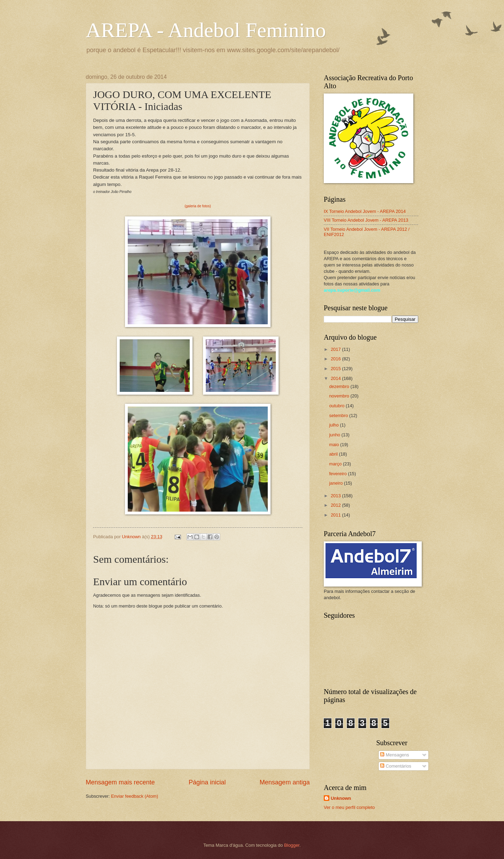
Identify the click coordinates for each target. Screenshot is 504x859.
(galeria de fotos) (198, 206)
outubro (337, 406)
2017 (336, 349)
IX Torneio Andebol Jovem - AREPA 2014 (365, 211)
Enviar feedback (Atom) (135, 796)
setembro (339, 415)
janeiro (336, 483)
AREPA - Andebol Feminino (206, 30)
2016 (336, 359)
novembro (340, 396)
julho (334, 425)
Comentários (396, 766)
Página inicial (207, 782)
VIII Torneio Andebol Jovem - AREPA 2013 (366, 220)
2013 (336, 496)
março (336, 464)
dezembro (340, 386)
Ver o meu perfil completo (349, 807)
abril (334, 454)
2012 (336, 505)
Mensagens (394, 755)
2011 (336, 515)
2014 (336, 378)
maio (334, 445)
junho (335, 435)
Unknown (341, 798)
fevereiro (338, 474)
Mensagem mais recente (120, 782)
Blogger (292, 845)
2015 (336, 369)
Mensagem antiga (285, 782)
